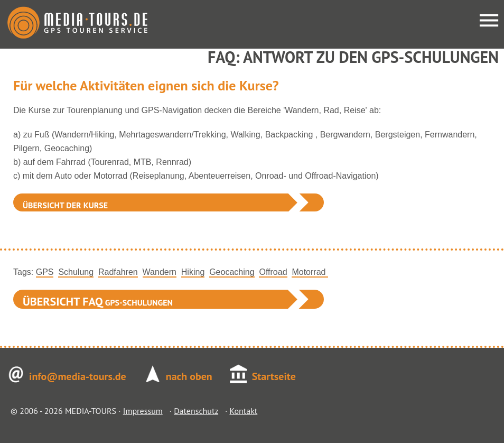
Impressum (143, 411)
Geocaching (232, 272)
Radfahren (118, 272)
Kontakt (243, 411)
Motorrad (310, 272)
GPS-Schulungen (98, 301)
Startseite (274, 376)
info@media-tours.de (78, 376)
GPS (45, 272)
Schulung (76, 272)
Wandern (160, 272)
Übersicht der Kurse (65, 205)
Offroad (273, 272)
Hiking (193, 272)
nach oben (189, 376)
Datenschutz (196, 411)
